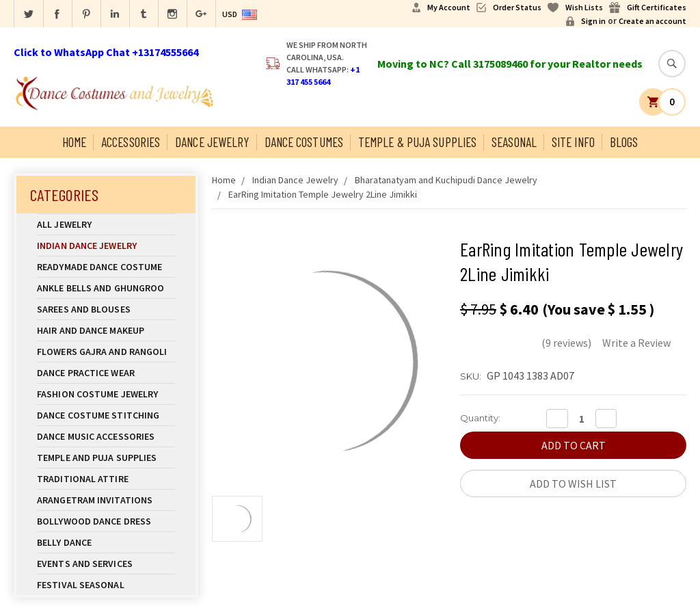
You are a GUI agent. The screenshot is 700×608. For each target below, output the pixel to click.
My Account (449, 7)
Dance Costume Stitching (98, 415)
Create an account (652, 21)
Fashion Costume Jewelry (106, 394)
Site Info (573, 142)
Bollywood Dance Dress (94, 521)
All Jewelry (106, 224)
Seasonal (514, 142)
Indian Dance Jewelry (106, 246)
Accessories (131, 142)
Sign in (593, 21)
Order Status (517, 7)
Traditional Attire (83, 479)
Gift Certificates (657, 7)
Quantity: (480, 418)
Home (74, 142)
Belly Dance (106, 542)
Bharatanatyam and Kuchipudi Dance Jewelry (446, 180)
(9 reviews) (566, 343)
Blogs (624, 142)
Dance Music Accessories (96, 436)
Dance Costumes (304, 142)
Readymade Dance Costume (106, 267)
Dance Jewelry (212, 142)
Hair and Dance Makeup (106, 330)
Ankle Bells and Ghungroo (100, 288)
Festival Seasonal (81, 585)
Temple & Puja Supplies (417, 142)
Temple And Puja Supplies (106, 458)
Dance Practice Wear (106, 373)
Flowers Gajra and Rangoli (102, 352)
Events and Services (85, 564)
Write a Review (636, 343)
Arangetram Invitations (95, 500)
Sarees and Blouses (106, 309)
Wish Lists (584, 7)
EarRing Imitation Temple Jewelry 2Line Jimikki (323, 194)
